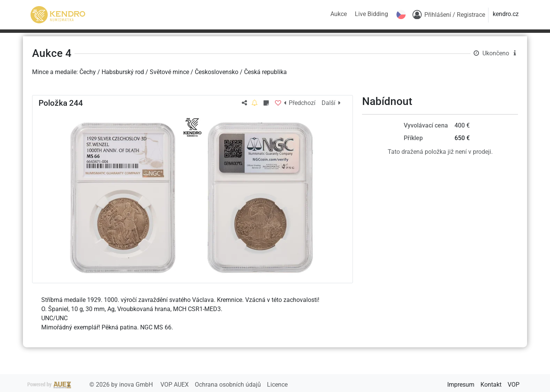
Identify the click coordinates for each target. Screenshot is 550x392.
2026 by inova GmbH (91, 385)
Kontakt (491, 385)
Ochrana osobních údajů (229, 385)
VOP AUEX (175, 385)
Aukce (339, 14)
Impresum (461, 385)
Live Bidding (371, 14)
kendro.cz (506, 14)
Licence (277, 385)
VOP (514, 385)
